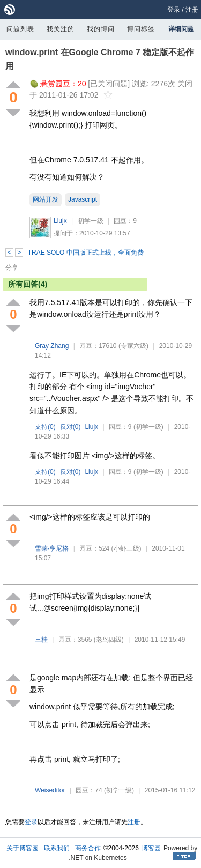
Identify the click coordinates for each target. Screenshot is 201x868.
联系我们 (57, 848)
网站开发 (46, 199)
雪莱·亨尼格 (52, 548)
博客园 (151, 848)
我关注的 (61, 29)
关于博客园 (23, 848)
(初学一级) (148, 427)
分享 (12, 268)
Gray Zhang (52, 346)
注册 (192, 10)
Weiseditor (50, 790)
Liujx (60, 221)
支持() (45, 427)
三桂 (41, 640)
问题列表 (20, 29)
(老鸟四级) (109, 640)
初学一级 (91, 221)
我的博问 (101, 29)
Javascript (83, 199)
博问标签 (141, 29)
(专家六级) (133, 346)
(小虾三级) (126, 548)
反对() (70, 427)
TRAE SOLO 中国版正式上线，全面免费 (86, 253)
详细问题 (181, 29)
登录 (174, 10)
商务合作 (88, 848)
